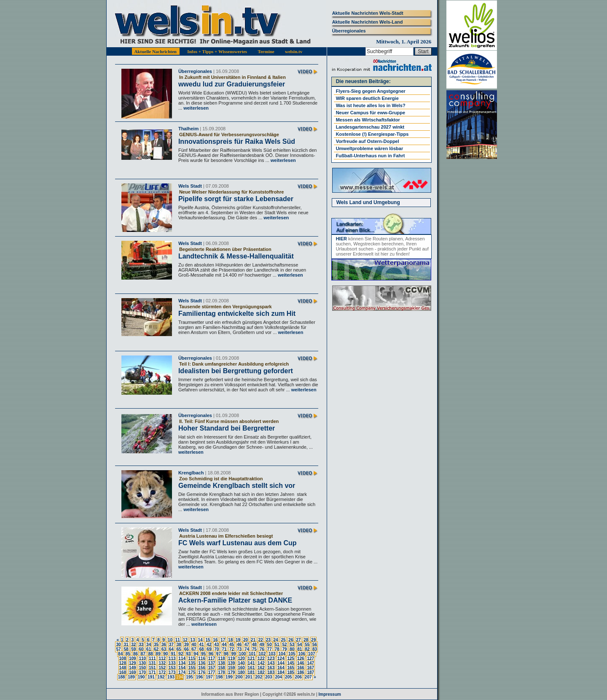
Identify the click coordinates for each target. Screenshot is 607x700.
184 (281, 672)
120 (241, 658)
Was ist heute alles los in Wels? (371, 105)
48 (254, 645)
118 (222, 658)
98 (226, 654)
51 (277, 645)
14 (200, 640)
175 (192, 672)
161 (251, 668)
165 (291, 668)
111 (152, 658)
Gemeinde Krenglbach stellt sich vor (237, 486)
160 (241, 668)
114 (182, 658)
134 (182, 663)
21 (253, 640)
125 (291, 658)
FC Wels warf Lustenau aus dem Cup (238, 543)
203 (269, 677)
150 (142, 668)
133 (172, 663)
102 (262, 654)
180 (241, 672)
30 (118, 645)
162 (261, 668)
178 (222, 672)
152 (162, 668)
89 (158, 654)
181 (251, 672)
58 (126, 649)
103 (272, 654)
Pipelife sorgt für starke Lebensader (236, 199)
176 (202, 672)
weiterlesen (195, 108)
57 (118, 649)
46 (239, 645)
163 (271, 668)
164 (281, 668)
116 (202, 658)
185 (291, 672)
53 (292, 645)
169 (133, 672)
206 (298, 677)
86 (136, 654)
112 (162, 658)
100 (243, 654)
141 (251, 663)
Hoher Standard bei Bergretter (227, 428)
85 (128, 654)
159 (232, 668)
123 (271, 658)
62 (156, 649)
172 (162, 672)
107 (312, 654)
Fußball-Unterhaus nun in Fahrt (371, 156)
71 (224, 649)
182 (261, 672)
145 (291, 663)
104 (282, 654)
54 (299, 645)
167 (310, 668)
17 (223, 640)
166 (301, 668)
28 (306, 640)
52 (284, 645)
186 (301, 672)
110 (142, 658)
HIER (341, 239)
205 (289, 677)
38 (179, 645)
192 (161, 677)
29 (313, 640)
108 (123, 658)
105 (292, 654)
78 (277, 649)
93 (188, 654)
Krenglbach (191, 473)
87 (143, 654)
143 (271, 663)
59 (133, 649)
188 (122, 677)
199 (229, 677)
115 (192, 658)
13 (193, 640)
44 (224, 645)
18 (230, 640)
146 (301, 663)
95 (203, 654)
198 (219, 677)
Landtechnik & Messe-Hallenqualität (236, 256)
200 (239, 677)
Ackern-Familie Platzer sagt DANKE (235, 600)
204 (278, 677)
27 (298, 640)
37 (171, 645)
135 (192, 663)
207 (308, 677)
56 (315, 645)
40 (194, 645)
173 (172, 672)
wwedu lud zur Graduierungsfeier (232, 84)
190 (141, 677)
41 (201, 645)
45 (232, 645)
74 (247, 649)
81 (299, 649)
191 (151, 677)
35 (156, 645)
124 (281, 658)
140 (241, 663)
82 (307, 649)
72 (232, 649)
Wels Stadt (190, 186)
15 (208, 640)
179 (232, 672)
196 (200, 677)
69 (209, 649)
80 (292, 649)
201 (249, 677)
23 (268, 640)
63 (164, 649)
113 (172, 658)
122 (261, 658)
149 (133, 668)
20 (246, 640)
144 (281, 663)
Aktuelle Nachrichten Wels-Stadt (368, 13)
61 (149, 649)
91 (173, 654)
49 (262, 645)
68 (201, 649)
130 (142, 663)
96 (211, 654)
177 (212, 672)
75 (254, 649)
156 (202, 668)
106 (302, 654)
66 (187, 649)
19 (238, 640)
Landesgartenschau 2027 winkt (370, 127)
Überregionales (349, 31)
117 (212, 658)
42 (209, 645)
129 (133, 663)
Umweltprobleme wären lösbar (370, 148)
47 (247, 645)
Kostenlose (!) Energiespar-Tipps (372, 134)
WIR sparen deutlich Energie (367, 98)
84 (120, 654)
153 (172, 668)
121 (251, 658)
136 (202, 663)
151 (152, 668)
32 (133, 645)
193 (171, 677)
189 (131, 677)
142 (261, 663)
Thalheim (188, 129)
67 (194, 649)
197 (209, 677)
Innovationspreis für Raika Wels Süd (237, 141)
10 (170, 640)
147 (310, 663)
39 (187, 645)
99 (234, 654)
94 (196, 654)
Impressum (330, 694)
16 (215, 640)
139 (232, 663)
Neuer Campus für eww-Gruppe (371, 113)
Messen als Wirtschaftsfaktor (368, 120)
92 (181, 654)
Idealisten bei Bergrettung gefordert (236, 371)
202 (259, 677)
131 (152, 663)
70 (216, 649)
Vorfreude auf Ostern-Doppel (368, 141)
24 (276, 640)
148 (123, 668)
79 (284, 649)
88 (151, 654)
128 (123, 663)
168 (123, 672)
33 (141, 645)
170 (142, 672)
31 (126, 645)
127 (310, 658)
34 (149, 645)
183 (271, 672)
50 (270, 645)
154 (182, 668)
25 (283, 640)
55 (307, 645)
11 (178, 640)
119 (232, 658)
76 (262, 649)
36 (164, 645)
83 (315, 649)
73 (239, 649)
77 (270, 649)
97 (219, 654)
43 (216, 645)
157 (212, 668)
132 (162, 663)
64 (171, 649)
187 (310, 672)
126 (301, 658)
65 (179, 649)
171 (152, 672)
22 (261, 640)
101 (252, 654)
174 (182, 672)
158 (222, 668)
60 (141, 649)
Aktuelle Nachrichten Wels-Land (368, 22)
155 (192, 668)
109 (133, 658)
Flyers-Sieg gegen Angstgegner (371, 91)
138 (222, 663)
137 (212, 663)
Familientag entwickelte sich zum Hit (237, 314)
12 (185, 640)
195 (189, 677)
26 (291, 640)
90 (166, 654)
